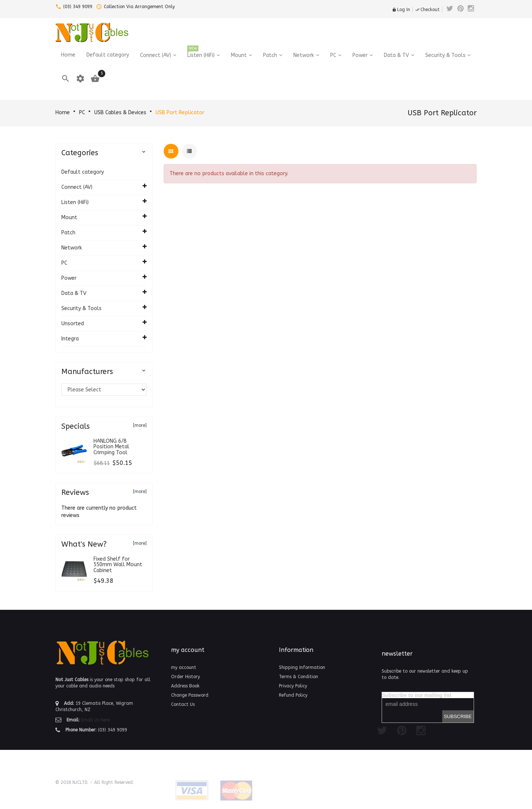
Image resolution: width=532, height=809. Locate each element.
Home (63, 113)
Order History (185, 677)
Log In (401, 10)
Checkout (427, 10)
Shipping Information (302, 667)
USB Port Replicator (180, 113)
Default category (83, 172)
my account (184, 667)
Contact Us (183, 704)
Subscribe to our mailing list (417, 695)
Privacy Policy (293, 686)
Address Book (185, 686)
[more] (140, 425)
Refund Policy (293, 695)
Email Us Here (95, 720)
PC (82, 113)
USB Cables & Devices (120, 113)
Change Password (190, 695)
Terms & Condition (299, 677)
